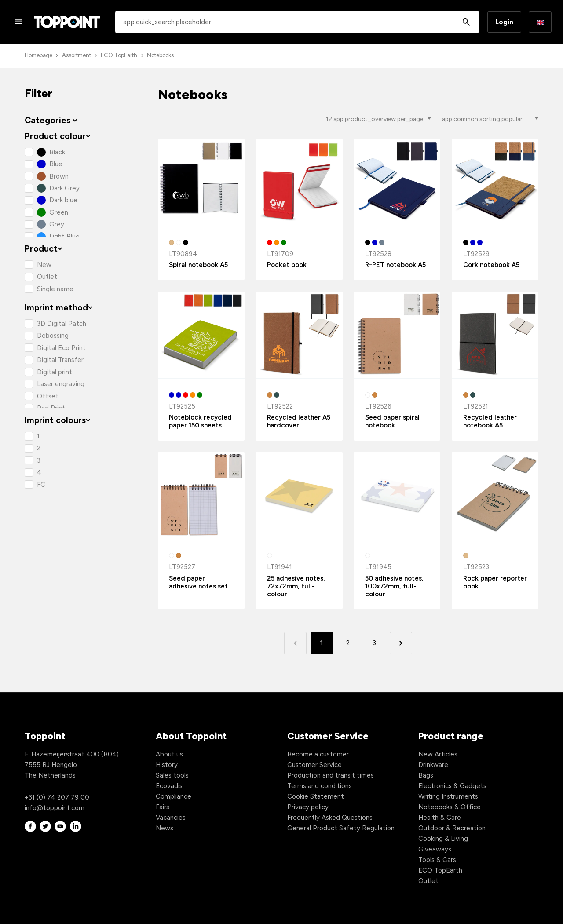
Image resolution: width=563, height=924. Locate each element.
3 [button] (374, 643)
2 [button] (348, 643)
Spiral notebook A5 (198, 265)
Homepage (38, 55)
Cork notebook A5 (491, 265)
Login (504, 22)
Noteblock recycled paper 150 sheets (200, 421)
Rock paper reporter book (495, 582)
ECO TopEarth (119, 55)
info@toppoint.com (55, 808)
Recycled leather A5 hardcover (299, 421)
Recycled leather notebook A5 (490, 421)
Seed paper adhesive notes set (198, 582)
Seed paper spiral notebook (392, 421)
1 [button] (322, 643)
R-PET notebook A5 (395, 265)
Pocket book (287, 265)
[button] (401, 643)
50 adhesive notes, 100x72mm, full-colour (394, 586)
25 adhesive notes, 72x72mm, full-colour (296, 586)
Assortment (77, 55)
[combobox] (297, 22)
